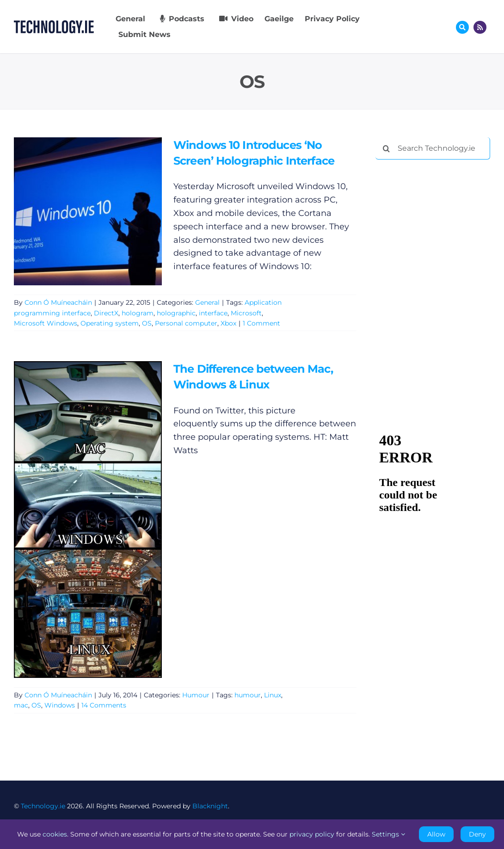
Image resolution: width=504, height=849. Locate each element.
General (207, 302)
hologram (138, 313)
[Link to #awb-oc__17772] (462, 27)
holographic (176, 313)
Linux (273, 695)
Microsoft (246, 313)
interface (213, 313)
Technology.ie (43, 806)
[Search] (387, 148)
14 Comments (104, 705)
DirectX (106, 313)
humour (248, 695)
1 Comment (261, 323)
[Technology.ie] (54, 25)
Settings (388, 834)
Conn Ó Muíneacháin (58, 302)
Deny (477, 834)
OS (147, 323)
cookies (55, 834)
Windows (60, 705)
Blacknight (210, 806)
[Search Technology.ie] (433, 148)
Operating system (110, 323)
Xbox (228, 323)
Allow (436, 834)
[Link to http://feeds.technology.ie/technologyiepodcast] (480, 27)
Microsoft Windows (46, 323)
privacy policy (312, 834)
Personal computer (186, 323)
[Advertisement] (440, 227)
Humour (196, 695)
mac (21, 705)
